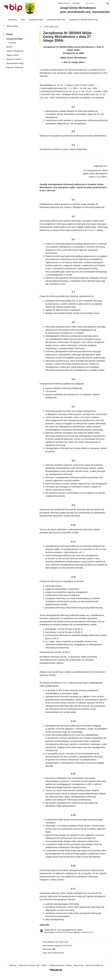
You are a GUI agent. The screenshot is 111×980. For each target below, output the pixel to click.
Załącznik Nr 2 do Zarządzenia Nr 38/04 (69, 931)
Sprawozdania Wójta (15, 63)
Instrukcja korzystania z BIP (29, 965)
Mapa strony (64, 3)
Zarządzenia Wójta (15, 39)
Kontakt (76, 3)
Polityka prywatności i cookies (60, 965)
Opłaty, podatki (13, 55)
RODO (44, 965)
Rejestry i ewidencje (15, 67)
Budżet (9, 47)
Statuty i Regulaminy (15, 51)
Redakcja (13, 965)
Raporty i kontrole (14, 59)
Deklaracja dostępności (94, 965)
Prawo (10, 34)
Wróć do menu (12, 26)
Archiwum (12, 43)
